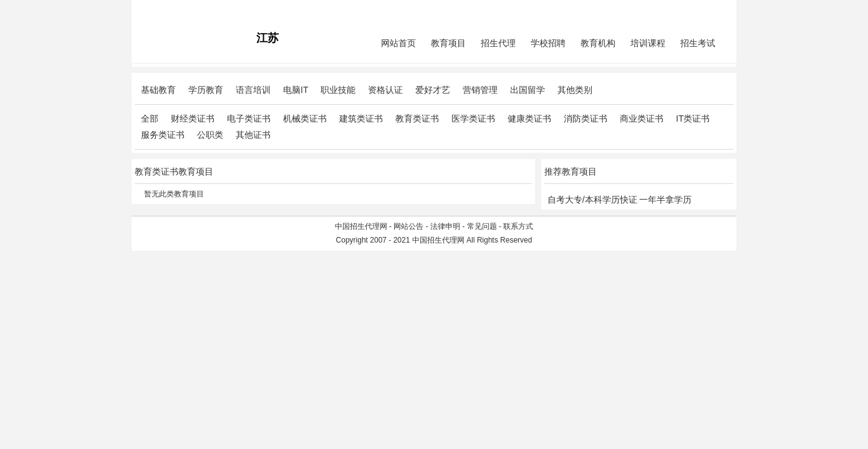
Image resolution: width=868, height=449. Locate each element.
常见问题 (482, 226)
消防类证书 (586, 118)
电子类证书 (249, 118)
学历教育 (206, 90)
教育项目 (448, 43)
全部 (150, 118)
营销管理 (480, 90)
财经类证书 (193, 118)
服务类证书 (163, 135)
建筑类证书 (361, 118)
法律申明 (445, 226)
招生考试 (698, 43)
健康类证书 (529, 118)
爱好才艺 (433, 90)
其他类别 (575, 90)
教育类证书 (417, 118)
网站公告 (408, 226)
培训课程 (648, 43)
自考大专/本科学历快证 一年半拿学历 (620, 200)
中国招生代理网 (361, 226)
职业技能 (338, 90)
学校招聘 (548, 43)
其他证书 (253, 135)
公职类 (210, 135)
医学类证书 (473, 118)
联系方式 (518, 226)
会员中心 (687, 10)
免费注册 (718, 10)
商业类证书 (642, 118)
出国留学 (528, 90)
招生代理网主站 (161, 10)
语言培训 (253, 90)
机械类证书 (305, 118)
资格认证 (385, 90)
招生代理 (498, 43)
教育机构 (598, 43)
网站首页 (398, 43)
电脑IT (296, 90)
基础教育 (158, 90)
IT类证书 (693, 118)
